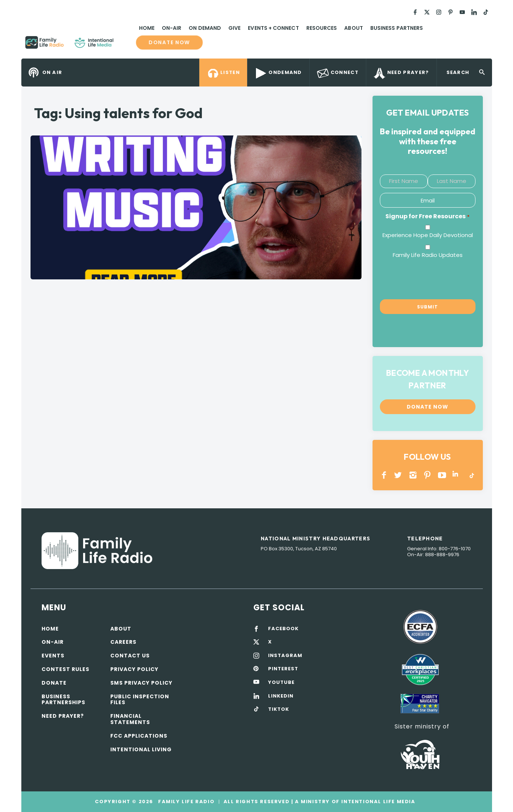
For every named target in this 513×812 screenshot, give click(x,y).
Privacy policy (134, 669)
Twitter (398, 475)
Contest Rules (65, 669)
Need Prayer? (63, 716)
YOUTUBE (442, 475)
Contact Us (130, 656)
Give (234, 28)
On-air (53, 642)
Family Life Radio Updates (428, 255)
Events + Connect (273, 28)
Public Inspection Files (140, 700)
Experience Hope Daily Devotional (428, 235)
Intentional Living (141, 749)
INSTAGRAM (413, 475)
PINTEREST (427, 475)
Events (53, 656)
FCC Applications (139, 736)
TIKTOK (279, 709)
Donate (54, 683)
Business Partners (397, 28)
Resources (322, 28)
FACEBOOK (283, 629)
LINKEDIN (457, 475)
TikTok (471, 475)
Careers (123, 642)
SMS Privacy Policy (141, 683)
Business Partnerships (63, 700)
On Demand (205, 28)
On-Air (172, 28)
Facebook (384, 475)
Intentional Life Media (378, 802)
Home (147, 28)
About (353, 28)
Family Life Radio (124, 45)
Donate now (169, 42)
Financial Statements (130, 719)
